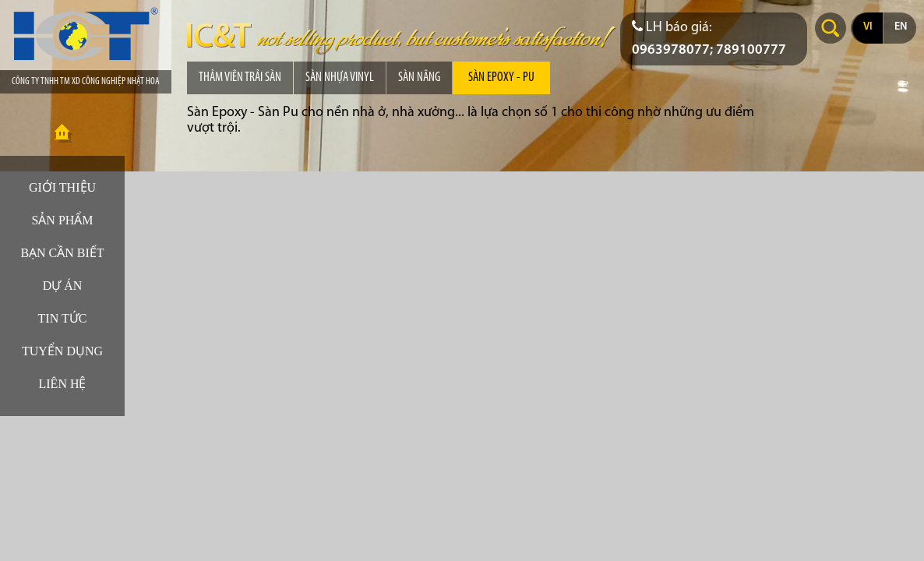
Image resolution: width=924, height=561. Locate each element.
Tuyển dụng (62, 351)
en (901, 27)
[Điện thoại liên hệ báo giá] (714, 39)
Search (831, 28)
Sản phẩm (62, 220)
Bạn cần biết (62, 253)
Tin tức (63, 318)
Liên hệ (63, 384)
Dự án (63, 286)
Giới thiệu (62, 187)
